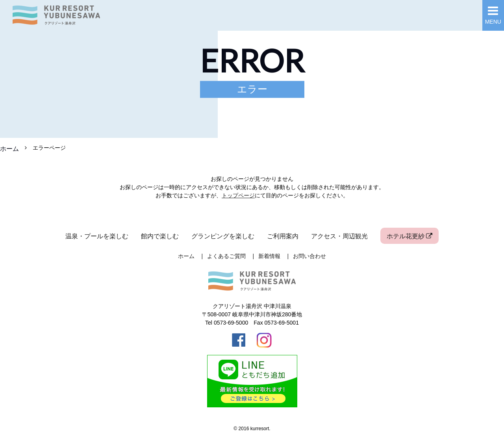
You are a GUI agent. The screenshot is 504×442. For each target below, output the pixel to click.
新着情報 (269, 256)
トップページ (238, 195)
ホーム (9, 149)
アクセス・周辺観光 (339, 236)
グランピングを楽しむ (223, 236)
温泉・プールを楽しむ (97, 236)
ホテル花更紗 (409, 236)
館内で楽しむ (160, 236)
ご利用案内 (283, 236)
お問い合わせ (309, 256)
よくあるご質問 (226, 256)
